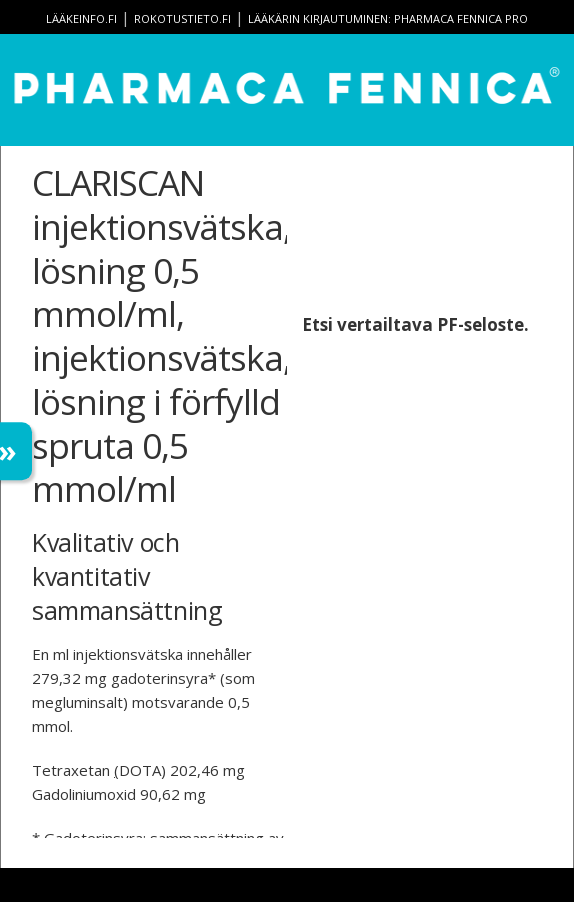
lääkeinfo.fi (81, 18)
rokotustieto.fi (182, 18)
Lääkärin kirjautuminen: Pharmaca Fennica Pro (388, 18)
